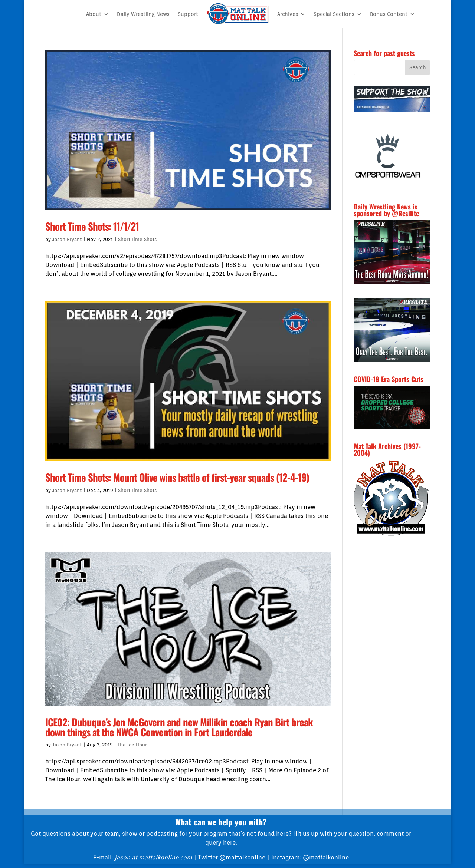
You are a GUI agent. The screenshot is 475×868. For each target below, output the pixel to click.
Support (188, 14)
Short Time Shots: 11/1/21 (92, 226)
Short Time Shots (137, 239)
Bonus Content (389, 14)
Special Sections (334, 14)
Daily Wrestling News (143, 14)
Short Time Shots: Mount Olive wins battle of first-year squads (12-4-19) (177, 477)
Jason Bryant (67, 239)
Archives (288, 14)
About (94, 14)
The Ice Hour (132, 745)
